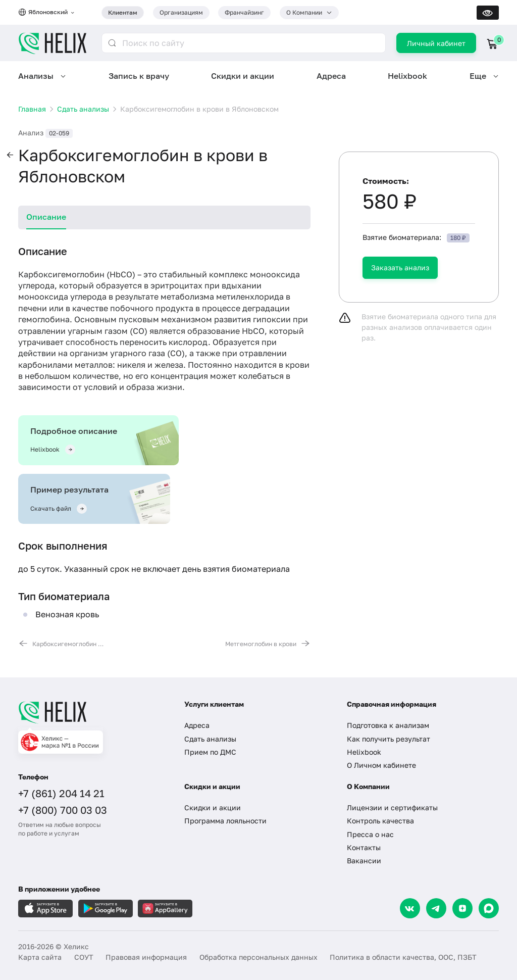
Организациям (181, 12)
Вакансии (364, 861)
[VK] (410, 908)
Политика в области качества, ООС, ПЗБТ (403, 957)
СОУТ (84, 957)
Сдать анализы (210, 739)
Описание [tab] (46, 217)
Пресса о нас (370, 834)
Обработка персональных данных (258, 957)
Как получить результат (389, 739)
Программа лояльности (225, 821)
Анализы (36, 76)
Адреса (331, 76)
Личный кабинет (436, 43)
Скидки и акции (243, 76)
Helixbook (407, 76)
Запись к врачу (139, 76)
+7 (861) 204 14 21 (61, 793)
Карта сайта (40, 957)
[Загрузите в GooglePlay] (106, 909)
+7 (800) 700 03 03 (63, 810)
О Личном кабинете (381, 765)
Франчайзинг (244, 12)
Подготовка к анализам (388, 725)
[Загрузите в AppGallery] (165, 909)
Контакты (364, 847)
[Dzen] (462, 908)
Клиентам (123, 12)
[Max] (489, 908)
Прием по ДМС (210, 752)
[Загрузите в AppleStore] (45, 909)
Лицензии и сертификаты (392, 807)
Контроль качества (380, 821)
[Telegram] (436, 908)
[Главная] (92, 712)
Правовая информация (146, 957)
